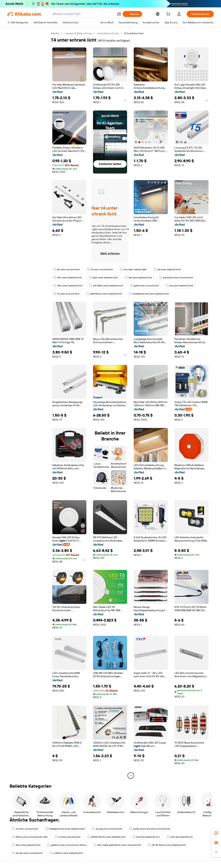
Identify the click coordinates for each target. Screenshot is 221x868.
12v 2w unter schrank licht (166, 845)
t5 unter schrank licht (98, 269)
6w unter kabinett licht (175, 286)
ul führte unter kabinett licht (28, 853)
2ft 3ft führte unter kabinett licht (126, 845)
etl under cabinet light (130, 269)
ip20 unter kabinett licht (102, 278)
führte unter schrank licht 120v (188, 829)
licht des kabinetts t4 (132, 837)
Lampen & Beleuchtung (78, 33)
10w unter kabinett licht (165, 837)
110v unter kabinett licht (67, 278)
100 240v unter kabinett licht (104, 286)
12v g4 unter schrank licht (103, 829)
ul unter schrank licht (24, 837)
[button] (216, 852)
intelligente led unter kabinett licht (145, 294)
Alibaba (55, 33)
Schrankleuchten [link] (133, 33)
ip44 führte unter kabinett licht (102, 294)
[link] (216, 833)
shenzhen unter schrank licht (171, 278)
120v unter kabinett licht (67, 286)
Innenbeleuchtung (107, 33)
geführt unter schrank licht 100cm (31, 845)
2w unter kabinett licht (162, 269)
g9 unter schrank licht (66, 269)
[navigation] (28, 405)
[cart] (168, 14)
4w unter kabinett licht (135, 278)
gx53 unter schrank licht (141, 286)
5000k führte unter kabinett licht (61, 837)
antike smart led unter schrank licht (144, 829)
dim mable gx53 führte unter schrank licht (79, 845)
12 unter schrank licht (66, 294)
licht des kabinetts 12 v (99, 837)
